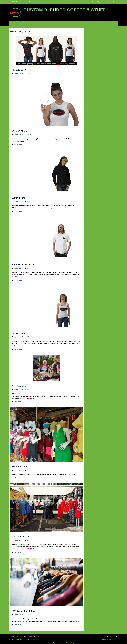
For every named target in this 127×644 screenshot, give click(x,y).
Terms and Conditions (59, 643)
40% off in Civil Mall (21, 537)
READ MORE (15, 277)
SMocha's (30, 74)
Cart (33, 23)
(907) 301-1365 (14, 2)
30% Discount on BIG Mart (24, 611)
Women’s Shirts (19, 131)
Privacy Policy (70, 643)
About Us (21, 23)
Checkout (40, 23)
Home (13, 23)
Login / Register (98, 2)
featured (16, 78)
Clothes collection (51, 23)
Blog (28, 23)
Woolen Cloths (19, 333)
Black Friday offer (20, 467)
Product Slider (18, 145)
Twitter (18, 637)
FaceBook (12, 637)
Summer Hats (19, 198)
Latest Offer (17, 402)
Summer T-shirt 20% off (23, 265)
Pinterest (37, 637)
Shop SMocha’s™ (20, 70)
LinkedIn (30, 637)
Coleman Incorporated (112, 639)
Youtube (24, 637)
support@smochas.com (28, 2)
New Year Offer (19, 386)
